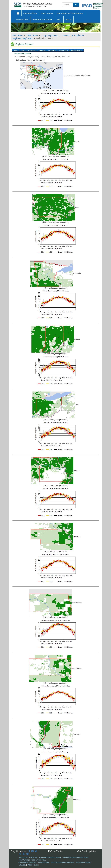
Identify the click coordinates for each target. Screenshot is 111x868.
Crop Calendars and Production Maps (70, 13)
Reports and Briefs (30, 13)
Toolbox (15, 50)
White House (33, 865)
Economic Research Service (50, 857)
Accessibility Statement (27, 862)
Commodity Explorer (73, 35)
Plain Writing (24, 860)
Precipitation (32, 50)
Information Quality (83, 862)
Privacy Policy (44, 862)
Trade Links (35, 860)
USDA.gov (33, 857)
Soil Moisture (52, 50)
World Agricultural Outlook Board (76, 857)
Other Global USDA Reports (42, 19)
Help (59, 19)
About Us (68, 19)
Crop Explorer (50, 35)
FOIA (44, 860)
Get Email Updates (87, 851)
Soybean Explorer (23, 38)
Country (23, 50)
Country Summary (47, 13)
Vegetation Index (63, 50)
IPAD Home (32, 35)
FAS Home (18, 35)
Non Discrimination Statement (62, 862)
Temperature (42, 50)
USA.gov (22, 865)
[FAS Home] (27, 4)
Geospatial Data (22, 19)
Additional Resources (76, 50)
